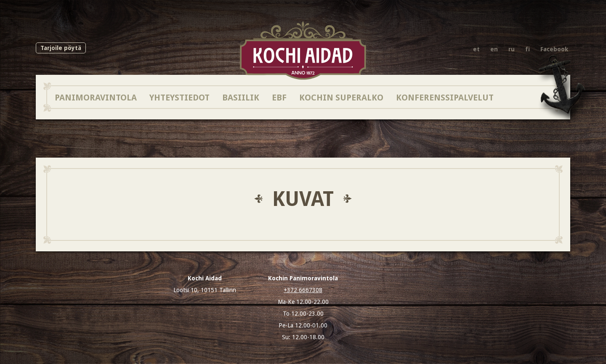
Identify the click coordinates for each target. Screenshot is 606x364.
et (476, 49)
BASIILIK (241, 97)
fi (528, 49)
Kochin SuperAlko (341, 97)
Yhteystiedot (179, 97)
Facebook (554, 49)
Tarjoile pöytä (61, 48)
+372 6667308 (303, 290)
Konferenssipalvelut (445, 97)
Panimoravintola (96, 97)
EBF (279, 97)
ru (512, 49)
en (494, 49)
